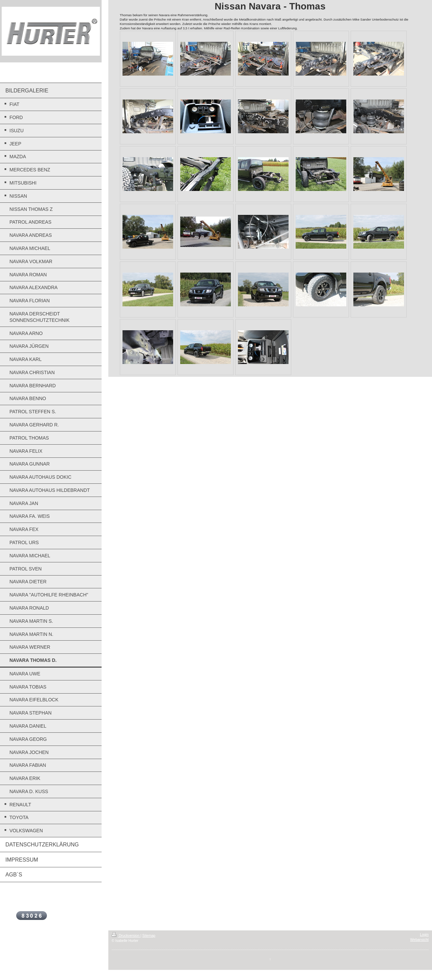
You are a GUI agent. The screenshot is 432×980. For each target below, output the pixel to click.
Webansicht (419, 940)
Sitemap (149, 935)
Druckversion (126, 935)
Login (424, 934)
